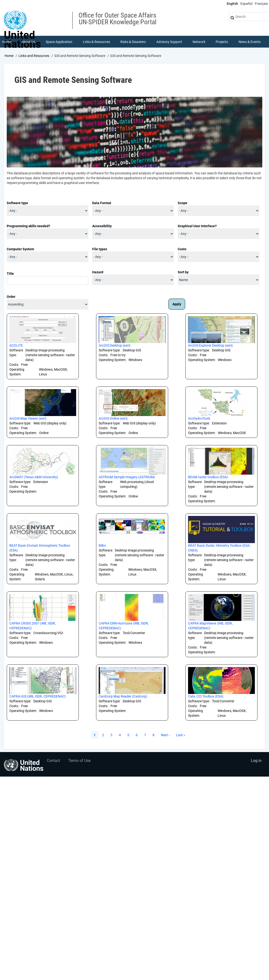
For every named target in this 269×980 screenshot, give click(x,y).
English (232, 4)
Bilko (102, 546)
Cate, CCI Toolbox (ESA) (206, 697)
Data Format (102, 203)
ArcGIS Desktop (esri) (115, 346)
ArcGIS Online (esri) (113, 419)
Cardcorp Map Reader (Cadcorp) (123, 697)
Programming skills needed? (28, 226)
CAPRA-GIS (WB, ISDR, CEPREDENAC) (38, 697)
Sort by (183, 272)
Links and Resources (34, 56)
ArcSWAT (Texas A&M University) (34, 478)
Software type (17, 203)
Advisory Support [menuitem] (169, 42)
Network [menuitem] (199, 42)
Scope (183, 203)
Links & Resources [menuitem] (96, 42)
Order (11, 297)
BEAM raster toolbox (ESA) (208, 478)
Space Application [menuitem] (59, 42)
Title (10, 274)
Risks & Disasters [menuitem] (133, 42)
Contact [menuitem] (54, 761)
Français (261, 4)
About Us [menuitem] (28, 42)
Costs (182, 249)
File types (100, 249)
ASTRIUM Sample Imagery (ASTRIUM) (127, 478)
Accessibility (102, 226)
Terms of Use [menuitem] (80, 761)
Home (9, 56)
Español (246, 4)
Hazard (98, 272)
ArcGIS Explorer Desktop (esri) (210, 346)
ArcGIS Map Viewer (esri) (28, 419)
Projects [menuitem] (222, 42)
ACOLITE (16, 346)
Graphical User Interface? (197, 226)
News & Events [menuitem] (250, 42)
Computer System (20, 249)
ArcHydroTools (199, 419)
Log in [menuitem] (256, 761)
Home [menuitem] (7, 42)
